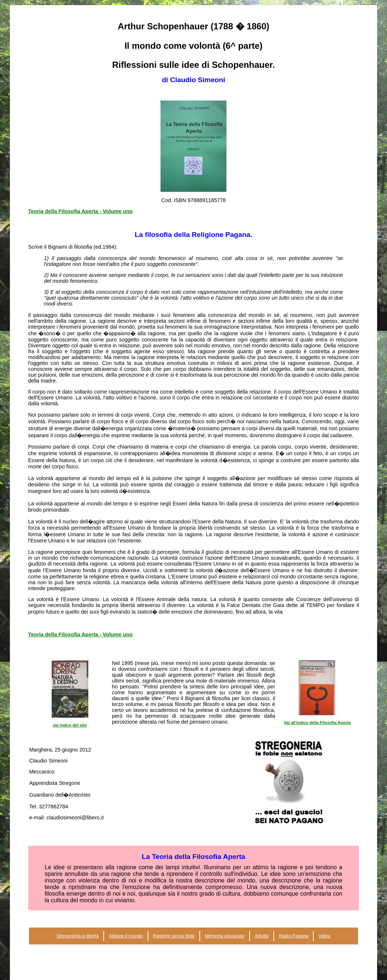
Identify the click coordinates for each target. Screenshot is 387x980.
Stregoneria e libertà (78, 936)
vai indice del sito (70, 725)
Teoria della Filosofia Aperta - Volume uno (80, 211)
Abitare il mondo (126, 936)
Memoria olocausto (225, 936)
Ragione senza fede (174, 936)
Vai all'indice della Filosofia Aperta (317, 723)
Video (325, 936)
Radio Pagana (293, 936)
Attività (261, 936)
